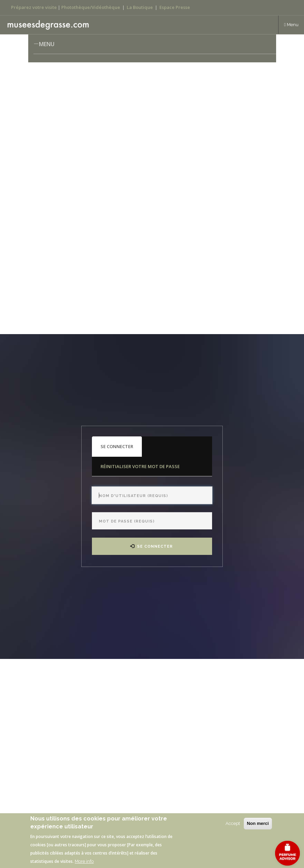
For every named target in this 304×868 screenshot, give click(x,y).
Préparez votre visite (34, 7)
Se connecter (121, 450)
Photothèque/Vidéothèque (91, 7)
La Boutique (140, 7)
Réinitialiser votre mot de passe (140, 466)
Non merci (258, 823)
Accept (233, 823)
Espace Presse (175, 7)
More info (84, 861)
